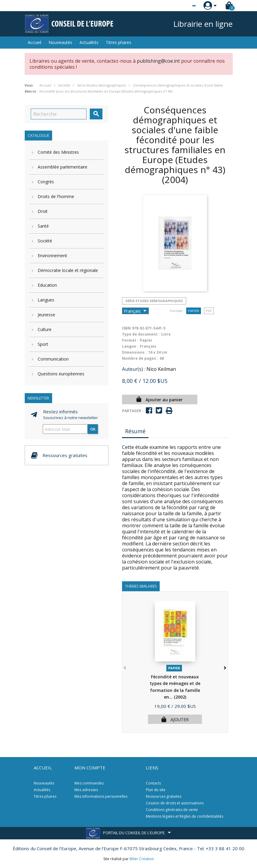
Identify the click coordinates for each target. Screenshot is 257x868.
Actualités (89, 42)
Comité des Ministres (58, 152)
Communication (53, 359)
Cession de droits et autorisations (175, 803)
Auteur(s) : (134, 369)
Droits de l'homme (56, 196)
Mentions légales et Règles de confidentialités (185, 816)
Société (45, 241)
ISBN (126, 328)
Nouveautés (60, 42)
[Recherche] (59, 114)
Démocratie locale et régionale (68, 270)
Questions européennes (61, 374)
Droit (43, 211)
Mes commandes (89, 783)
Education (47, 285)
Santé (43, 226)
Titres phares (119, 42)
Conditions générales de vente (172, 810)
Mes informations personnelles (101, 796)
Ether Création (142, 859)
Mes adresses (86, 790)
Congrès (46, 182)
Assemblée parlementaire (63, 167)
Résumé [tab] (135, 431)
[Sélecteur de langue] (182, 6)
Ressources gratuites (164, 796)
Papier (194, 311)
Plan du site (156, 790)
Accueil (34, 42)
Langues (46, 300)
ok (93, 429)
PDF (209, 311)
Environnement (52, 256)
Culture (45, 329)
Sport (43, 344)
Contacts (153, 783)
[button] (225, 667)
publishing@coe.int (158, 61)
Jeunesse (46, 315)
